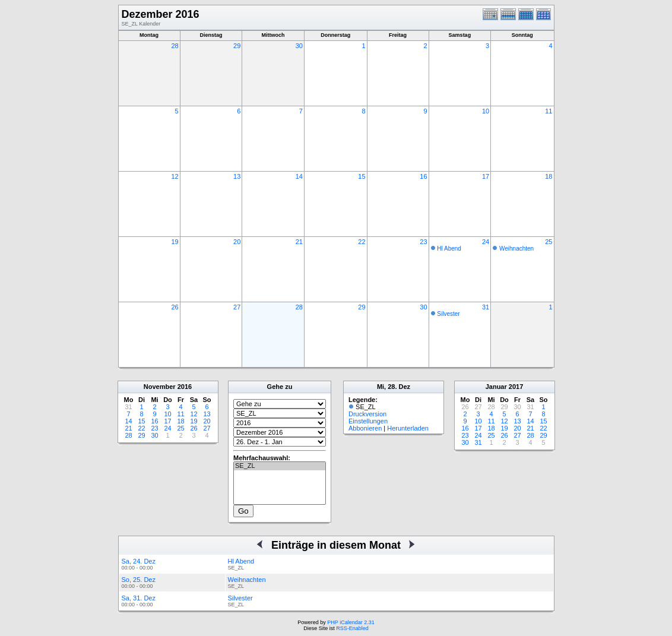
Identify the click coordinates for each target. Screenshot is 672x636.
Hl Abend (449, 249)
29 (237, 46)
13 (237, 176)
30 (299, 46)
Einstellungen (368, 421)
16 (423, 176)
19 (175, 242)
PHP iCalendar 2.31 (351, 622)
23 (423, 242)
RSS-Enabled (352, 628)
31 (486, 307)
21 (299, 242)
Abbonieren (365, 428)
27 (237, 307)
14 (299, 176)
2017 (516, 387)
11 (549, 111)
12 (175, 176)
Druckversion (367, 414)
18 (549, 176)
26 (175, 307)
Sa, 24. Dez (139, 561)
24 (486, 242)
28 (175, 46)
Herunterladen (408, 428)
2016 (185, 387)
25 (549, 242)
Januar (496, 387)
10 (486, 111)
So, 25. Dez (139, 580)
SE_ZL (280, 466)
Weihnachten (516, 249)
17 (486, 176)
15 (362, 176)
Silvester (448, 314)
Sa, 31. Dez (139, 598)
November (160, 387)
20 (237, 242)
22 (362, 242)
